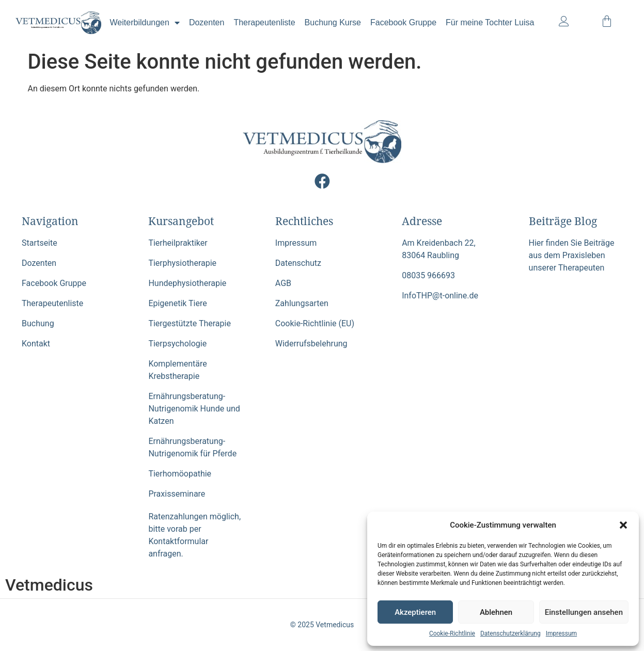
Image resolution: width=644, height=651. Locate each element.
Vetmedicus (49, 585)
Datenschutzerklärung (511, 633)
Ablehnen (496, 612)
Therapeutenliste (264, 22)
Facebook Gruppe (403, 22)
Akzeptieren (415, 612)
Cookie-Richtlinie (452, 633)
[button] (623, 525)
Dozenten (207, 22)
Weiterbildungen (145, 23)
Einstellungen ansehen (584, 612)
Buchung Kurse (333, 22)
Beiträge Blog (563, 221)
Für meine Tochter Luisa (490, 22)
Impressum (561, 633)
